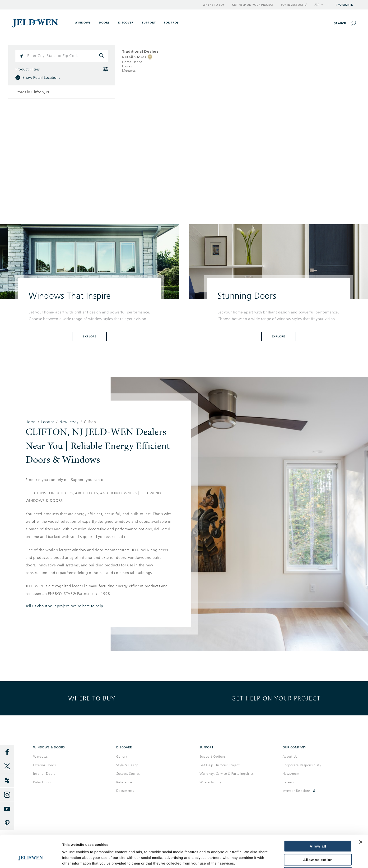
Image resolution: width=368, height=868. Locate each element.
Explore (90, 336)
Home (31, 422)
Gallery (122, 757)
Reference (124, 782)
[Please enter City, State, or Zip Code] (62, 56)
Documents (125, 791)
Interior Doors (44, 774)
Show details (73, 859)
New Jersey (69, 422)
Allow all (318, 819)
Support (149, 23)
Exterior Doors (44, 765)
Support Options (213, 757)
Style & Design (128, 765)
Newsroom (291, 774)
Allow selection (318, 833)
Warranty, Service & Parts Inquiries (227, 774)
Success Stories (128, 774)
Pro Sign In (345, 5)
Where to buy (92, 698)
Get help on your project (276, 698)
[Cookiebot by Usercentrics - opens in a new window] (31, 859)
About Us (290, 757)
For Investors (294, 5)
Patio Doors (42, 782)
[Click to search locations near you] (21, 56)
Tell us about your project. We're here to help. (65, 606)
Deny (318, 846)
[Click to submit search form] (102, 56)
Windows (40, 757)
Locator (48, 422)
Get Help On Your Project (220, 765)
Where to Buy (214, 5)
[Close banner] (361, 815)
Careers (289, 782)
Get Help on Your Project (253, 5)
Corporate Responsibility (302, 765)
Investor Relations (297, 791)
